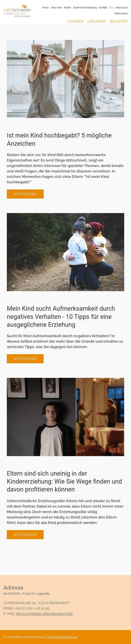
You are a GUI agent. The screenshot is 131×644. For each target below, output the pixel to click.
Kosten (68, 8)
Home (45, 8)
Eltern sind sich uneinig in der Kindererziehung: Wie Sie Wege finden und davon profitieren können (64, 482)
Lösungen (97, 21)
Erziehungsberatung (63, 637)
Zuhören (75, 21)
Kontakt (103, 8)
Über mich (56, 8)
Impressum (122, 8)
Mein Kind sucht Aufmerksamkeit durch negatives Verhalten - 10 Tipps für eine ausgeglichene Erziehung (61, 317)
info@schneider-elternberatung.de (44, 614)
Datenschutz (121, 14)
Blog (111, 8)
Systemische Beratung (85, 8)
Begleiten (119, 21)
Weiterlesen (25, 194)
